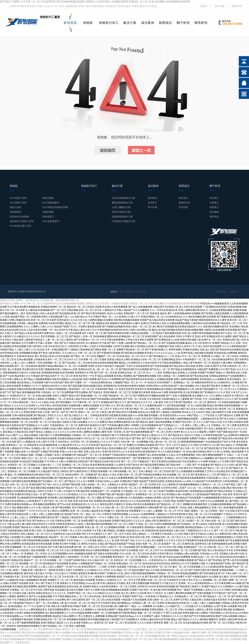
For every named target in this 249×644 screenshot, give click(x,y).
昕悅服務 (214, 212)
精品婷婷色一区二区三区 (90, 639)
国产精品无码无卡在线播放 (31, 632)
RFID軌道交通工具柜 (20, 226)
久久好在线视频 (117, 629)
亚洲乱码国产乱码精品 (29, 636)
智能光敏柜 (48, 198)
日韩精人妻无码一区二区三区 (68, 629)
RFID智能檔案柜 (51, 203)
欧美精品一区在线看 (118, 636)
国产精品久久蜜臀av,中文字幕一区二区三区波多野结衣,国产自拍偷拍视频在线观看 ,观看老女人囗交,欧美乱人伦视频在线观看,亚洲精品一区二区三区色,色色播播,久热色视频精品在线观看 (95, 2)
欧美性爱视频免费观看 (96, 629)
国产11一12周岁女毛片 (17, 642)
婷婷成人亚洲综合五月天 (197, 639)
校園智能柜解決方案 (122, 217)
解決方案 (130, 23)
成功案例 (148, 23)
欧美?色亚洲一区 (209, 636)
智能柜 (204, 6)
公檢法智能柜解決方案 (124, 198)
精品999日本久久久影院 (176, 629)
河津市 (215, 632)
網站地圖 (220, 6)
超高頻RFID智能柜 (19, 217)
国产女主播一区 (219, 639)
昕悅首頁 (70, 23)
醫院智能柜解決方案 (122, 203)
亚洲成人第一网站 (167, 636)
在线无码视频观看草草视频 (84, 636)
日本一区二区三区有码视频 (143, 636)
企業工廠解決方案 (121, 207)
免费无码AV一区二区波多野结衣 (36, 629)
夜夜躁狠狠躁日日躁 (173, 639)
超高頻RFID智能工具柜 (22, 221)
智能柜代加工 (109, 23)
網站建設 (223, 292)
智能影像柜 (48, 212)
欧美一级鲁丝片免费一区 (198, 632)
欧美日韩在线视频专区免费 (233, 636)
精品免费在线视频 (229, 632)
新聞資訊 (165, 23)
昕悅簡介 (214, 198)
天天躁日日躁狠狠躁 (10, 639)
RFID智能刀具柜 (18, 203)
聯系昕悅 (237, 6)
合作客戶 (152, 203)
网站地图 (195, 303)
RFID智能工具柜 (18, 198)
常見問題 (183, 207)
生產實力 (214, 203)
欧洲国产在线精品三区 (65, 639)
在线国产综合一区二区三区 (137, 639)
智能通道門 (48, 217)
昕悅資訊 (183, 198)
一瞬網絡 (234, 292)
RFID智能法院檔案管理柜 (55, 207)
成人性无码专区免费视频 (108, 632)
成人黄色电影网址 (113, 639)
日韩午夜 (157, 639)
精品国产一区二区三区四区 (55, 636)
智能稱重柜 (15, 212)
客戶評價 (152, 207)
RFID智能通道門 (51, 221)
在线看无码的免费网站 (228, 629)
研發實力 (214, 207)
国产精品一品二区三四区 (150, 629)
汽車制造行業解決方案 (124, 221)
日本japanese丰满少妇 (189, 636)
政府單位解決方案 (121, 212)
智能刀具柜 (15, 207)
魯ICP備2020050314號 (131, 292)
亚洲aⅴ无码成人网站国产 (202, 629)
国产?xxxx (131, 629)
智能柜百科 (184, 203)
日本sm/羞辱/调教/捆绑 (82, 632)
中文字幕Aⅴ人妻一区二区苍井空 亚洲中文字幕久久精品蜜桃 (153, 632)
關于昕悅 (183, 23)
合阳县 (103, 636)
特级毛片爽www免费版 (58, 632)
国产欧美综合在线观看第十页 (37, 639)
